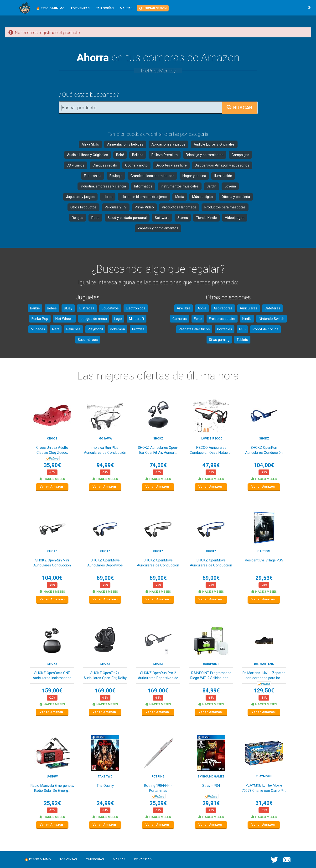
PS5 (242, 329)
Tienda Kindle (206, 218)
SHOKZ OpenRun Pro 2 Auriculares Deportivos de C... (158, 676)
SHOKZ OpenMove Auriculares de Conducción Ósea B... (158, 563)
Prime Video (144, 207)
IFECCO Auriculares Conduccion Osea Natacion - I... (211, 451)
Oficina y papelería (236, 197)
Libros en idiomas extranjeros (144, 197)
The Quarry (105, 786)
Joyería (230, 186)
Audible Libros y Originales (214, 144)
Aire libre (184, 308)
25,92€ (52, 803)
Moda (180, 197)
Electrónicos (136, 308)
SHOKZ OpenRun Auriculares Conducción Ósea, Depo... (264, 451)
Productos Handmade (179, 207)
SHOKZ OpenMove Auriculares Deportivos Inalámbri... (105, 563)
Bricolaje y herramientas (205, 155)
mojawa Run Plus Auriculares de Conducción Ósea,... (105, 451)
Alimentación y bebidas (125, 144)
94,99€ (105, 465)
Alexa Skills (90, 144)
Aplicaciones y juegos (168, 144)
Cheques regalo (105, 165)
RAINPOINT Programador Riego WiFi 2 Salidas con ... (211, 675)
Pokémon (117, 329)
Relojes (78, 218)
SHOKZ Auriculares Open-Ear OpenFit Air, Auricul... (158, 450)
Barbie (35, 308)
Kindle (247, 319)
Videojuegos (235, 218)
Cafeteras (272, 308)
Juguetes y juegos (80, 197)
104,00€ (264, 465)
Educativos (110, 308)
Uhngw (52, 777)
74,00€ (158, 465)
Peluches (73, 329)
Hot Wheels (64, 319)
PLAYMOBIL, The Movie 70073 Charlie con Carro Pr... (264, 788)
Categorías (105, 8)
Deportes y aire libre (171, 165)
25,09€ (158, 803)
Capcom (264, 551)
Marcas (126, 8)
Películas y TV (116, 207)
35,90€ (52, 465)
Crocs (52, 439)
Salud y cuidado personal (127, 218)
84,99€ (211, 691)
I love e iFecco (211, 439)
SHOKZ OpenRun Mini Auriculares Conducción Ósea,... (52, 563)
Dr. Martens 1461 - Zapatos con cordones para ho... (264, 675)
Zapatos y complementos (158, 228)
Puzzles (138, 329)
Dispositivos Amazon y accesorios (222, 165)
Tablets (242, 340)
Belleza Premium (165, 155)
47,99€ (211, 465)
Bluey (68, 308)
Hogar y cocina (194, 176)
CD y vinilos (75, 165)
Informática (143, 186)
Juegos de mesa (94, 319)
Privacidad (143, 859)
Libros (108, 197)
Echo (198, 319)
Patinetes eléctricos (194, 329)
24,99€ (105, 803)
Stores (183, 218)
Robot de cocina (265, 329)
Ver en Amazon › (52, 487)
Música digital (203, 197)
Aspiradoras (223, 308)
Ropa (95, 218)
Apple (202, 308)
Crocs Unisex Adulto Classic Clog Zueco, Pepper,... (52, 451)
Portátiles (225, 329)
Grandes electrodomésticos (152, 176)
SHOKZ (158, 439)
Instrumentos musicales (180, 186)
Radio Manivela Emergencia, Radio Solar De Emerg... (52, 788)
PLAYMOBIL (264, 776)
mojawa (105, 439)
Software (162, 218)
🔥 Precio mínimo (38, 859)
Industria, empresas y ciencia (103, 186)
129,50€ (264, 691)
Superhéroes (88, 340)
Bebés (52, 308)
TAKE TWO (105, 777)
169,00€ (105, 691)
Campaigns (240, 155)
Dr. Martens (264, 664)
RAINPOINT (211, 664)
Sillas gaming (219, 340)
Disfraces (87, 308)
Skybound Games (211, 777)
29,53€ (264, 578)
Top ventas (68, 859)
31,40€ (264, 803)
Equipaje (116, 176)
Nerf (56, 329)
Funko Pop (40, 319)
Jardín (212, 186)
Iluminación (223, 176)
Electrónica (93, 176)
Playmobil (95, 329)
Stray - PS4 (211, 786)
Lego (118, 319)
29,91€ (211, 803)
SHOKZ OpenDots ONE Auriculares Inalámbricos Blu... (52, 676)
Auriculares (249, 308)
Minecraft (137, 319)
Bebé (120, 155)
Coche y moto (136, 165)
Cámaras (180, 319)
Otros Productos (83, 207)
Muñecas (38, 329)
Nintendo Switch (272, 319)
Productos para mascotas (225, 207)
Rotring (158, 777)
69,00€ (105, 578)
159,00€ (52, 691)
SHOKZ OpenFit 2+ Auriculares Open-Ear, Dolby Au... (105, 676)
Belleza (138, 155)
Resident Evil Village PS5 (264, 560)
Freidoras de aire (222, 319)
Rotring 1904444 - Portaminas (158, 788)
